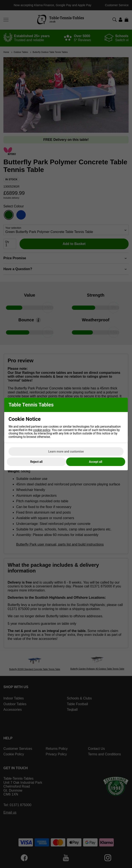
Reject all (36, 462)
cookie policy (42, 430)
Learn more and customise (66, 451)
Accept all (96, 462)
